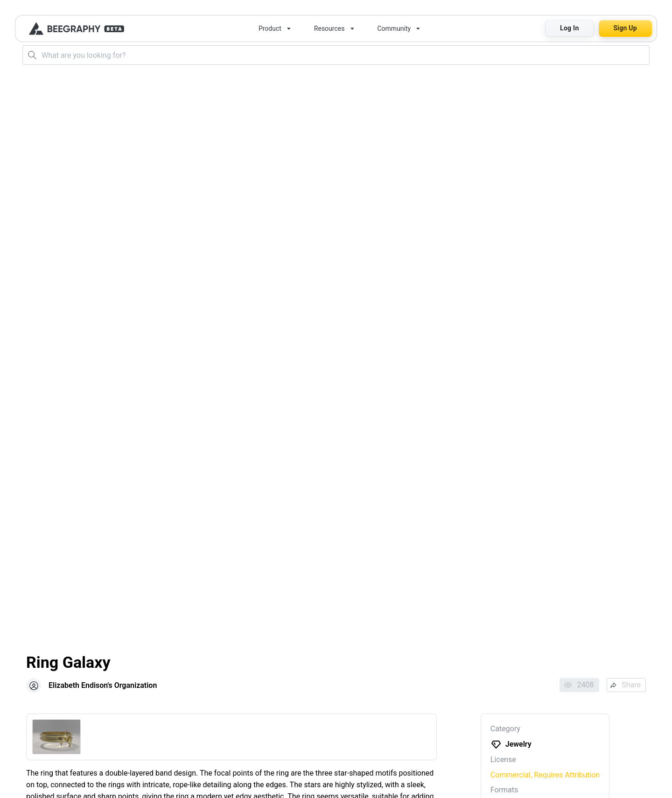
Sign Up (625, 28)
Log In (569, 28)
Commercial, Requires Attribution (545, 775)
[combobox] (336, 55)
